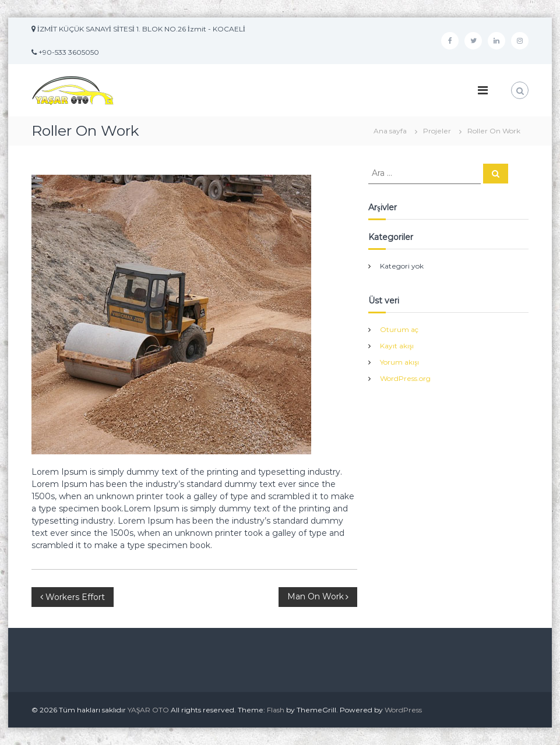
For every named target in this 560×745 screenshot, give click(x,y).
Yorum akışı (399, 362)
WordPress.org (405, 378)
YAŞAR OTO (149, 710)
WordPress (403, 710)
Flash (276, 710)
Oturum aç (399, 329)
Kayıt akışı (397, 346)
